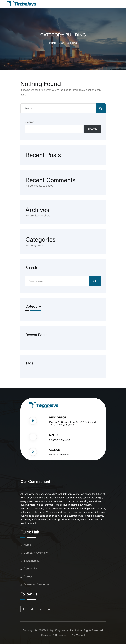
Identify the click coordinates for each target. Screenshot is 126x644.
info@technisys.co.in (60, 440)
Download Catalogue (37, 584)
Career (28, 576)
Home (53, 43)
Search (30, 122)
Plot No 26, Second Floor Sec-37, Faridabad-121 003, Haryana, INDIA (73, 423)
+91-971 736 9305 (59, 454)
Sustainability (32, 561)
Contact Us (31, 569)
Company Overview (36, 553)
